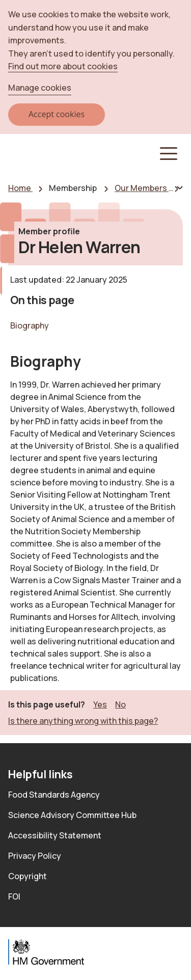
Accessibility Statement (55, 835)
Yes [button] (100, 704)
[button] (168, 154)
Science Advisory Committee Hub (72, 815)
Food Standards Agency (54, 795)
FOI (14, 896)
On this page (42, 300)
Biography (30, 325)
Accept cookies (57, 114)
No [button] (120, 704)
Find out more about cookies (63, 66)
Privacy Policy (35, 856)
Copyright (28, 876)
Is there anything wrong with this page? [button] (83, 721)
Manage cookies (40, 88)
